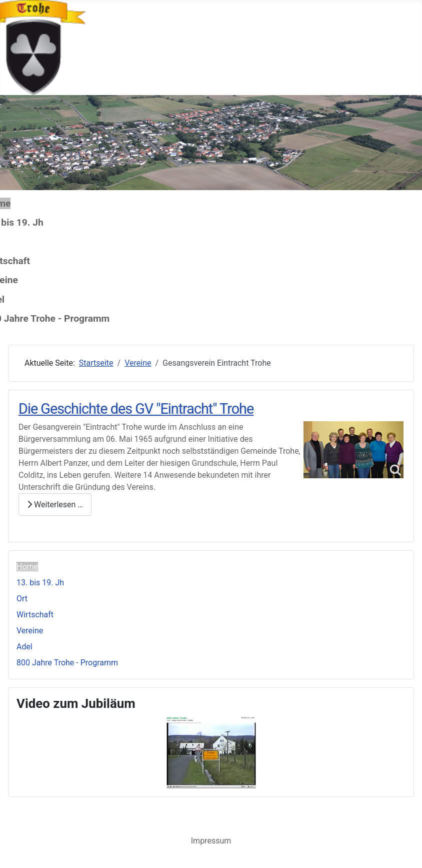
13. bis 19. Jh (40, 583)
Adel (24, 647)
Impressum (211, 841)
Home (27, 567)
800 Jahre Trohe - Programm (67, 663)
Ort (22, 599)
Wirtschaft (35, 615)
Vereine (30, 631)
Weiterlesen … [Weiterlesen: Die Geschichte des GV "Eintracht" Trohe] (55, 505)
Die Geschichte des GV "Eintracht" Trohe (136, 409)
